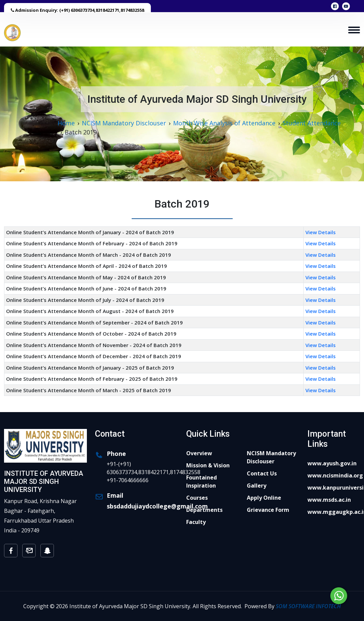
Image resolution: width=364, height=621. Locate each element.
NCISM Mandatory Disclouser (124, 123)
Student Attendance (312, 123)
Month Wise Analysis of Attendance (224, 123)
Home (66, 123)
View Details (321, 232)
